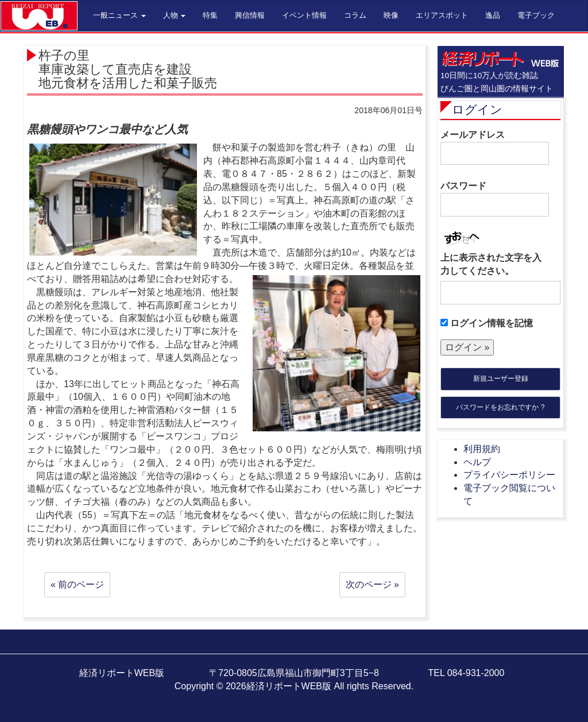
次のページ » (372, 584)
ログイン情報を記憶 (487, 323)
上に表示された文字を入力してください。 (491, 264)
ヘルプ (477, 462)
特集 (210, 15)
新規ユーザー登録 (501, 379)
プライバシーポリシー (509, 475)
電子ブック (536, 15)
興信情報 (250, 15)
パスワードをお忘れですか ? (500, 407)
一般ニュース (119, 15)
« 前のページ (77, 584)
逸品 (493, 15)
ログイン (477, 109)
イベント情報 (304, 15)
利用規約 (482, 449)
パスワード (495, 199)
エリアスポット (442, 15)
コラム (355, 15)
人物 (175, 15)
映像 (391, 15)
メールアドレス (495, 148)
